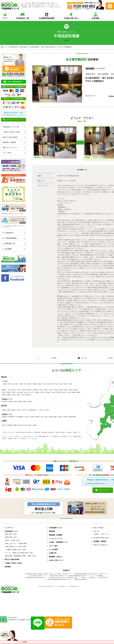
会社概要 (13, 249)
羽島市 (14, 411)
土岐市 (46, 417)
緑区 (61, 385)
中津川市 (27, 417)
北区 (13, 385)
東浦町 (78, 393)
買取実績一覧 (13, 244)
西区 (17, 385)
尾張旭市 (36, 390)
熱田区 (40, 385)
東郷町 (37, 393)
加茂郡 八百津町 (62, 417)
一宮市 (9, 390)
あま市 (26, 393)
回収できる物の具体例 (14, 137)
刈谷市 (14, 395)
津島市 (71, 390)
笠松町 (9, 411)
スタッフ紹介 (14, 153)
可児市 (41, 411)
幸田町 (30, 402)
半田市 (15, 402)
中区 (25, 385)
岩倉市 (24, 390)
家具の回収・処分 (11, 535)
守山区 (57, 385)
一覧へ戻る (82, 358)
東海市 (76, 390)
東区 (9, 385)
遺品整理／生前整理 (14, 142)
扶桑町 (73, 393)
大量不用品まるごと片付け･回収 (16, 547)
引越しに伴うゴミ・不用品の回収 (16, 544)
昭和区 (30, 385)
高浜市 (19, 395)
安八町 (19, 411)
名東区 (66, 385)
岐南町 (4, 411)
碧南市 (25, 402)
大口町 (68, 393)
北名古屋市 (20, 393)
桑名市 (4, 426)
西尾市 (20, 402)
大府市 (41, 390)
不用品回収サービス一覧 (14, 127)
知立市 (24, 395)
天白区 (70, 385)
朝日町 (30, 426)
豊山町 (63, 393)
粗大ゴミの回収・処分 (12, 541)
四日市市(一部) (22, 426)
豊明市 (9, 393)
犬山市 (19, 390)
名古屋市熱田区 (26, 47)
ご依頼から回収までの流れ (14, 132)
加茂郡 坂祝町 (72, 417)
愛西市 (4, 390)
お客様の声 (13, 233)
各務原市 (5, 417)
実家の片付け (91, 74)
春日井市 (29, 390)
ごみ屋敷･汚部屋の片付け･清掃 (15, 550)
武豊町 (10, 402)
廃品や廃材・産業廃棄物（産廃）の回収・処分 (20, 556)
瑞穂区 (35, 385)
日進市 (14, 393)
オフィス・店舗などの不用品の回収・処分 (19, 553)
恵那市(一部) (39, 417)
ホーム (4, 47)
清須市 (46, 390)
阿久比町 (5, 402)
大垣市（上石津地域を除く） (30, 411)
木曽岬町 (10, 426)
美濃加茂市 (11, 417)
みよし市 (32, 393)
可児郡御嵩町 (19, 417)
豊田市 (29, 395)
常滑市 (4, 393)
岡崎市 (9, 395)
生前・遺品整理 (103, 74)
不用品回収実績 (14, 47)
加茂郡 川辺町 (53, 417)
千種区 (5, 385)
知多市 (66, 390)
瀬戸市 (61, 390)
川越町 (34, 426)
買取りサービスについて (14, 148)
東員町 (15, 426)
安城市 (4, 395)
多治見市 (47, 411)
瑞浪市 (32, 417)
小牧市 (56, 390)
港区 (49, 385)
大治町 (53, 393)
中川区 (45, 385)
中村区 (21, 385)
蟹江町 (58, 393)
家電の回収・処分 (11, 538)
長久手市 (43, 393)
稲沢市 (14, 390)
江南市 (51, 390)
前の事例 (54, 358)
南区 (53, 385)
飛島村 (48, 393)
